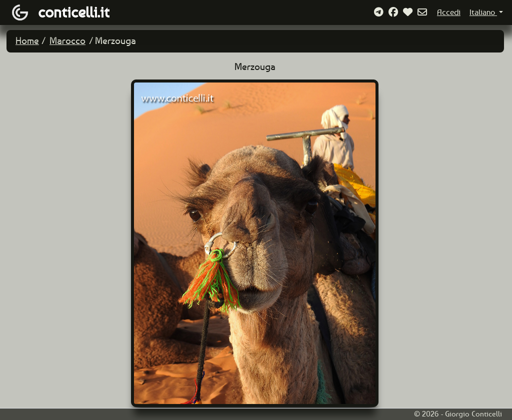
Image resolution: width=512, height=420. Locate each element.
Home (27, 41)
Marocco (67, 41)
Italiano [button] (483, 12)
